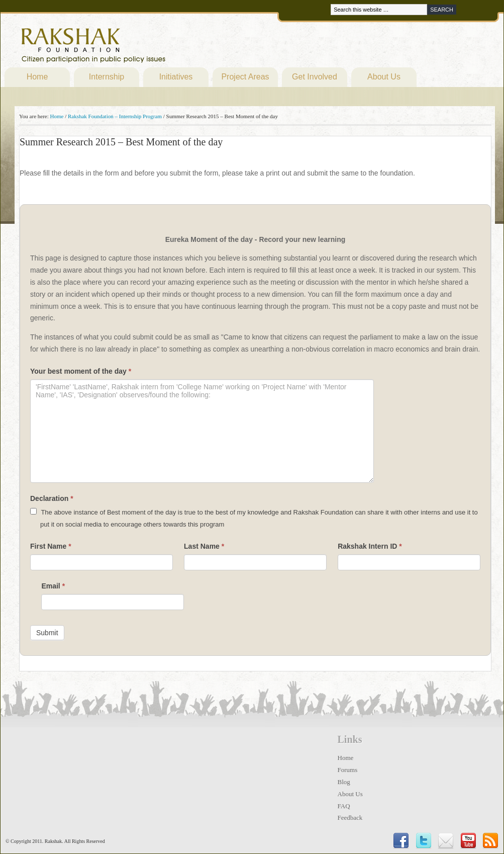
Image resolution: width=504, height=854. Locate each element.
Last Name (204, 546)
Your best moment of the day (81, 371)
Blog (344, 782)
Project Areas (245, 77)
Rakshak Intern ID (370, 546)
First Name (51, 546)
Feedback (350, 818)
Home (37, 77)
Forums (348, 770)
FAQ (344, 806)
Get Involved (315, 77)
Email (53, 586)
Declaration (52, 498)
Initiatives (176, 77)
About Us (384, 77)
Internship (107, 77)
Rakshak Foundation (137, 48)
